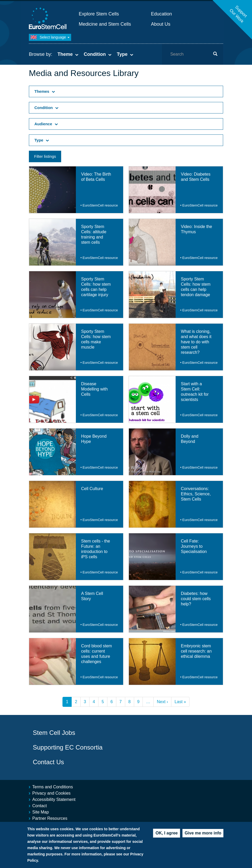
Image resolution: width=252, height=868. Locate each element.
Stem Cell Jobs (54, 733)
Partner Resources (50, 818)
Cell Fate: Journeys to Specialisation (194, 546)
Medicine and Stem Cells (105, 24)
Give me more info (203, 834)
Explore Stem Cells (99, 14)
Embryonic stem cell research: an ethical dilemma (196, 651)
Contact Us (48, 762)
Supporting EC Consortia (68, 747)
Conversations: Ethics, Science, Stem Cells (196, 494)
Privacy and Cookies (51, 793)
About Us (161, 24)
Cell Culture (92, 489)
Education (161, 14)
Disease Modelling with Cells (94, 389)
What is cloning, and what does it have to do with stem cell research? (196, 342)
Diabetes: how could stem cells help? (196, 599)
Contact (40, 806)
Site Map (41, 812)
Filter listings (45, 156)
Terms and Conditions (53, 787)
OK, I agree (166, 834)
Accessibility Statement (54, 799)
